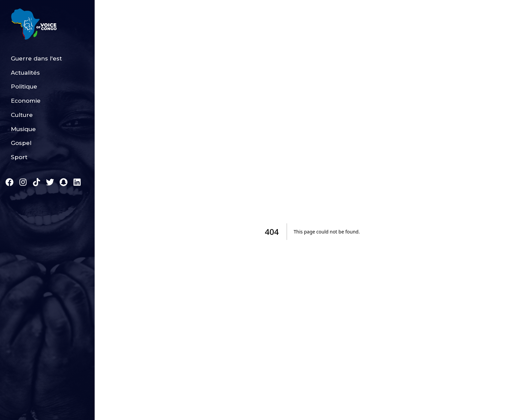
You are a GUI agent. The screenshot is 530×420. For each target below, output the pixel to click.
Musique (23, 129)
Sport (19, 157)
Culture (22, 115)
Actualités (25, 73)
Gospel (21, 143)
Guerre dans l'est (36, 58)
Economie (26, 101)
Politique (24, 87)
